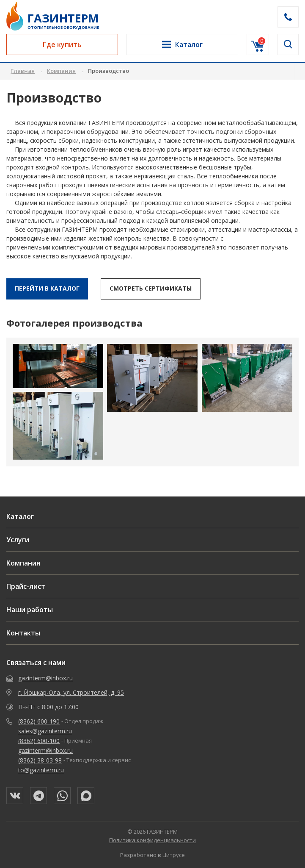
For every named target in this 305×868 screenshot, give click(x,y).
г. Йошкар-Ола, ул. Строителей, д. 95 (71, 692)
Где (62, 44)
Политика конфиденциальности (152, 840)
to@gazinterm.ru (41, 770)
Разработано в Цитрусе (152, 855)
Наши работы (30, 610)
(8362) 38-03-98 (40, 760)
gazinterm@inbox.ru (45, 678)
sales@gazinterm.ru (45, 731)
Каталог (20, 516)
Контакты (23, 633)
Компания (23, 563)
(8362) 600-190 (39, 721)
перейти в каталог (47, 288)
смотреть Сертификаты (151, 288)
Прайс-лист (26, 586)
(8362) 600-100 (39, 741)
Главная (23, 71)
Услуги (18, 540)
